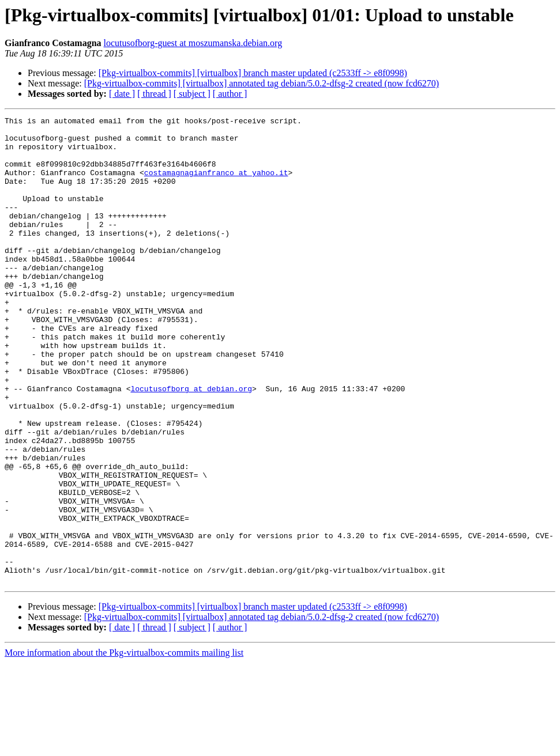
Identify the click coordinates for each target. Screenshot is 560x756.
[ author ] (230, 94)
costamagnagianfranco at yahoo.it (216, 184)
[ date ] (122, 94)
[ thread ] (154, 94)
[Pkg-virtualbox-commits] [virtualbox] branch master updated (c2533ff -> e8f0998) (253, 73)
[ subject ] (192, 94)
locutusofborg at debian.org (191, 444)
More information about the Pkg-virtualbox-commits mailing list (124, 746)
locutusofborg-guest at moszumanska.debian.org (193, 43)
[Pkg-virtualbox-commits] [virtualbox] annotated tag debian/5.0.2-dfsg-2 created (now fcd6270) (262, 83)
